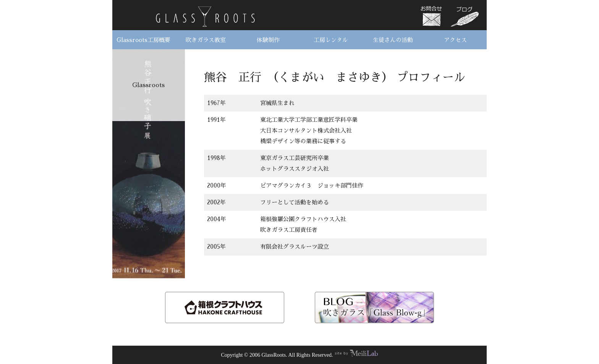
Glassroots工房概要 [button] (143, 40)
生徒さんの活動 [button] (393, 40)
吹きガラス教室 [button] (206, 40)
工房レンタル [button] (331, 40)
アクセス (455, 40)
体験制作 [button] (268, 40)
